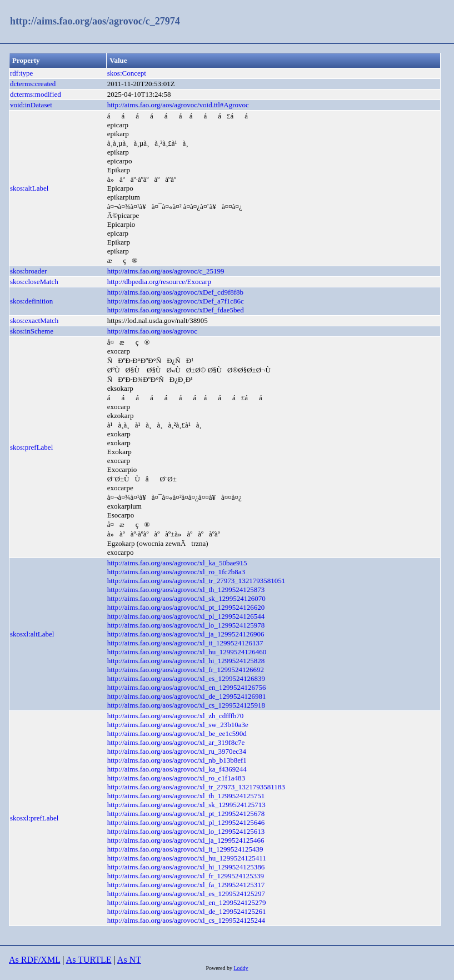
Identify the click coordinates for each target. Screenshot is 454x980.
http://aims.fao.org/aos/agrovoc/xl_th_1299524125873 (186, 590)
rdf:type (21, 73)
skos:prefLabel (31, 447)
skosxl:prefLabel (34, 818)
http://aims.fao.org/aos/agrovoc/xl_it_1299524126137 (185, 643)
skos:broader (28, 271)
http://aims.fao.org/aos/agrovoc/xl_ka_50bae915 (177, 563)
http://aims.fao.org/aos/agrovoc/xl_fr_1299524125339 (186, 876)
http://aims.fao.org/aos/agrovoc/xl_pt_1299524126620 (186, 607)
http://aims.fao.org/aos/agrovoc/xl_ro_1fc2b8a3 (176, 572)
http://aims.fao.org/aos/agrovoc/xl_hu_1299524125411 (187, 858)
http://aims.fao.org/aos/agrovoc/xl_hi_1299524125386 (186, 867)
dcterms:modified (36, 94)
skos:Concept (127, 73)
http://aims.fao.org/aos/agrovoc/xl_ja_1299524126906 (186, 634)
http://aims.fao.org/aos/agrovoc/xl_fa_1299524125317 (186, 885)
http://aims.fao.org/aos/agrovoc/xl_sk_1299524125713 (186, 805)
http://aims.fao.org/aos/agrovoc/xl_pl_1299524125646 (186, 822)
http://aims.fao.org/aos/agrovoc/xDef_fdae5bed (176, 310)
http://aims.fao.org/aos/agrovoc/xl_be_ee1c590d (177, 733)
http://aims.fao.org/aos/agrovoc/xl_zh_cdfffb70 (176, 716)
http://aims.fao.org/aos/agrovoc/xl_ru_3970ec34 (177, 751)
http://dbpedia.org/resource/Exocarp (159, 282)
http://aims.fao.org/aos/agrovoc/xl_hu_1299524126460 (187, 652)
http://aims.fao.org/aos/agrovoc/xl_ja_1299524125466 (186, 840)
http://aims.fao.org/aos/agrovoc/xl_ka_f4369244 (177, 769)
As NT (129, 960)
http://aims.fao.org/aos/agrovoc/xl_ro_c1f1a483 (176, 778)
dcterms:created (33, 84)
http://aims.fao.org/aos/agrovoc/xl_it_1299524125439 (185, 849)
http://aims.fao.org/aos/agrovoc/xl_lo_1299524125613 (186, 831)
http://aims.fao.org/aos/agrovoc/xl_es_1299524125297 (186, 894)
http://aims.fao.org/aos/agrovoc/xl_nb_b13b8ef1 (177, 760)
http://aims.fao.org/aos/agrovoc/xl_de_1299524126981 (187, 696)
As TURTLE (89, 960)
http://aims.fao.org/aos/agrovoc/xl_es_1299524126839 (186, 678)
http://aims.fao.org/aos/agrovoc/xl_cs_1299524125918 (186, 705)
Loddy (241, 968)
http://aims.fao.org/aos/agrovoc (152, 331)
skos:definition (31, 301)
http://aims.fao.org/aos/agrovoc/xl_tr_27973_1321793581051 (196, 581)
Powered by (219, 968)
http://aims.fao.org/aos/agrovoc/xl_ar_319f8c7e (176, 742)
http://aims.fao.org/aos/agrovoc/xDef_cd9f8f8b (175, 292)
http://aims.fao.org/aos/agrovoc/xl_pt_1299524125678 (186, 814)
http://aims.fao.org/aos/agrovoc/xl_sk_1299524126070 (186, 598)
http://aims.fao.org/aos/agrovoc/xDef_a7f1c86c (176, 301)
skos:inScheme (32, 331)
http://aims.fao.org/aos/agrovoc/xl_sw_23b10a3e (178, 725)
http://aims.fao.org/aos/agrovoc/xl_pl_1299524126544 (186, 616)
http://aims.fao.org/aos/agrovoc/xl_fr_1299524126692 (186, 670)
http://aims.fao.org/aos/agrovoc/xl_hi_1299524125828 (186, 661)
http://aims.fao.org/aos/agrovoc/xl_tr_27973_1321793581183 (196, 787)
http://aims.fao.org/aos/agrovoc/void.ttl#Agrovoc (178, 105)
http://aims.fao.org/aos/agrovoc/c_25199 (166, 271)
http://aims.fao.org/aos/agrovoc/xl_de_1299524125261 (187, 911)
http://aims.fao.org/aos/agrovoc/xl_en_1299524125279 (187, 902)
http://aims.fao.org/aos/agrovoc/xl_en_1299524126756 (187, 687)
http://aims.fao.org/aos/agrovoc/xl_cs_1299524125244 (186, 920)
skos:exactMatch (34, 320)
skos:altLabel (29, 188)
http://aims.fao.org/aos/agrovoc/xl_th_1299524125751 (186, 796)
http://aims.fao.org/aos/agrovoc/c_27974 (95, 21)
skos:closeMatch (34, 282)
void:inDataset (31, 105)
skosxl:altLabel (32, 634)
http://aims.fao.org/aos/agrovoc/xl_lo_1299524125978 (186, 625)
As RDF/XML (34, 960)
